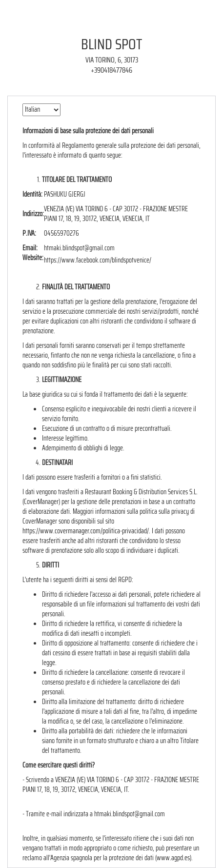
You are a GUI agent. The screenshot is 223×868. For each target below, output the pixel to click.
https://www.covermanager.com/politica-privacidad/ (86, 531)
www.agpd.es (173, 858)
